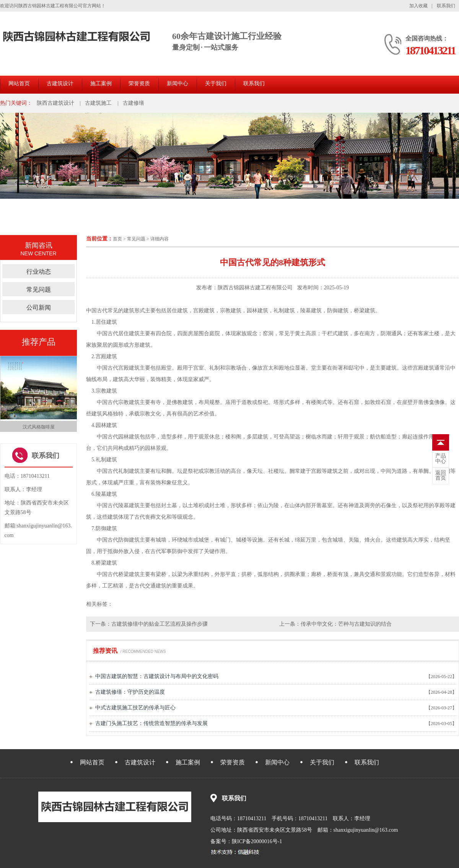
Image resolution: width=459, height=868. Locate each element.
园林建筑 (257, 311)
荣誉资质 (139, 84)
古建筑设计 (60, 84)
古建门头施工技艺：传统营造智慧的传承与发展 (151, 723)
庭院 (215, 333)
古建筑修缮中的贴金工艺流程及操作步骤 (160, 624)
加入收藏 (418, 6)
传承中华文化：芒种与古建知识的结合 (346, 624)
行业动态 (39, 272)
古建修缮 (133, 103)
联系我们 (446, 6)
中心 (441, 459)
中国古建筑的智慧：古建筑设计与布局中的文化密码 (157, 676)
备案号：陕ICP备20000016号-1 (246, 841)
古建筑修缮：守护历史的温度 (130, 692)
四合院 (164, 333)
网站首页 (19, 84)
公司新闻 (39, 307)
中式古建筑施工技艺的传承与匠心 (135, 708)
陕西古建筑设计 (55, 103)
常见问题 (136, 239)
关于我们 (216, 84)
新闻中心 (177, 84)
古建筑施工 (98, 103)
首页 (117, 239)
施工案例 (101, 84)
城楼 (241, 540)
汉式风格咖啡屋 (39, 427)
